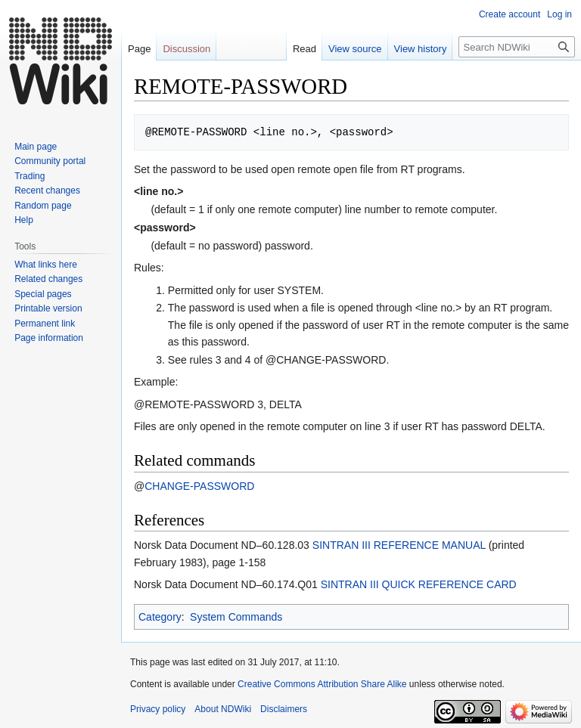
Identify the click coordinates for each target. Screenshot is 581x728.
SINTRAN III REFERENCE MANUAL (399, 545)
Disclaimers (284, 709)
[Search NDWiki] (517, 47)
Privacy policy (158, 709)
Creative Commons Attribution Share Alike (322, 684)
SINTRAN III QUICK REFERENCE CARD (419, 584)
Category (160, 617)
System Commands (236, 617)
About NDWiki (223, 709)
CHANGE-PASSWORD (199, 486)
